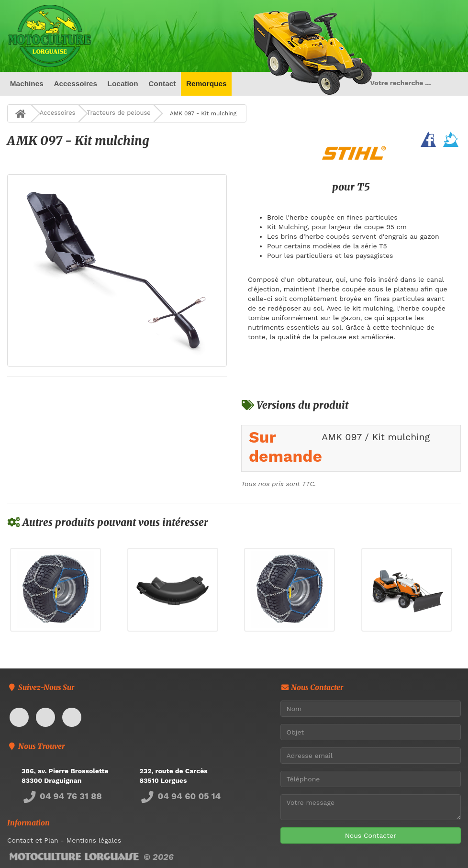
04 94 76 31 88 (62, 796)
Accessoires (75, 83)
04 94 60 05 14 (180, 796)
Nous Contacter (371, 835)
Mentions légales (94, 840)
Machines (27, 83)
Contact (162, 83)
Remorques (206, 83)
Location (123, 83)
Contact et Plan (33, 840)
